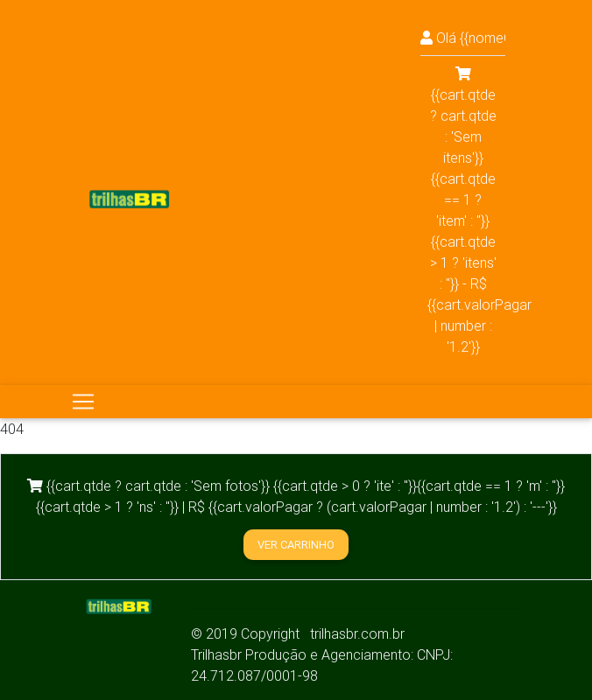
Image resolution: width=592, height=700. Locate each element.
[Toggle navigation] (83, 402)
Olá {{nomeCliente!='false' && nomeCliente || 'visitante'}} (463, 38)
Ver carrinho (296, 545)
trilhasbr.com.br (357, 633)
